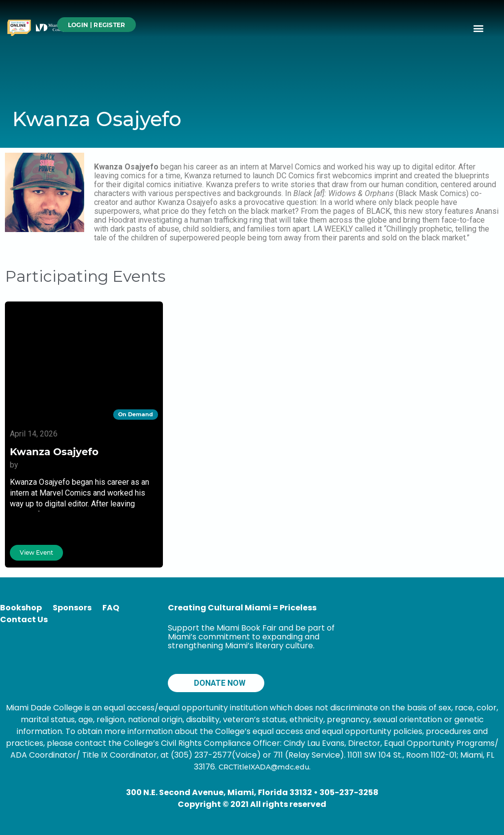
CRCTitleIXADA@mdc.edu (264, 767)
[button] (479, 28)
